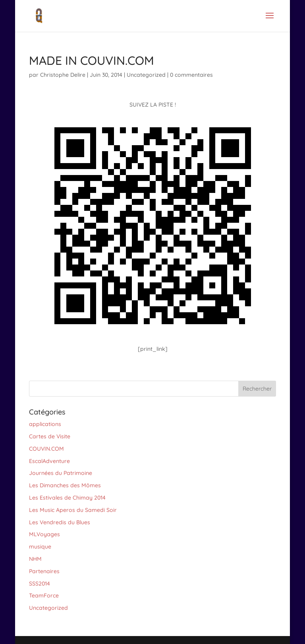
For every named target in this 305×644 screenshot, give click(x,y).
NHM (35, 559)
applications (45, 424)
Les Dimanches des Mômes (65, 485)
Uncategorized (146, 75)
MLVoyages (44, 534)
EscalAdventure (49, 461)
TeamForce (44, 595)
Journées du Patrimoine (61, 473)
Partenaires (44, 571)
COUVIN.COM (46, 449)
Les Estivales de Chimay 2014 (67, 498)
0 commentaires (191, 75)
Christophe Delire (63, 75)
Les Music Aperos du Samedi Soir (73, 510)
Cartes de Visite (50, 436)
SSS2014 (40, 584)
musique (40, 547)
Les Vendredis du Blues (60, 522)
